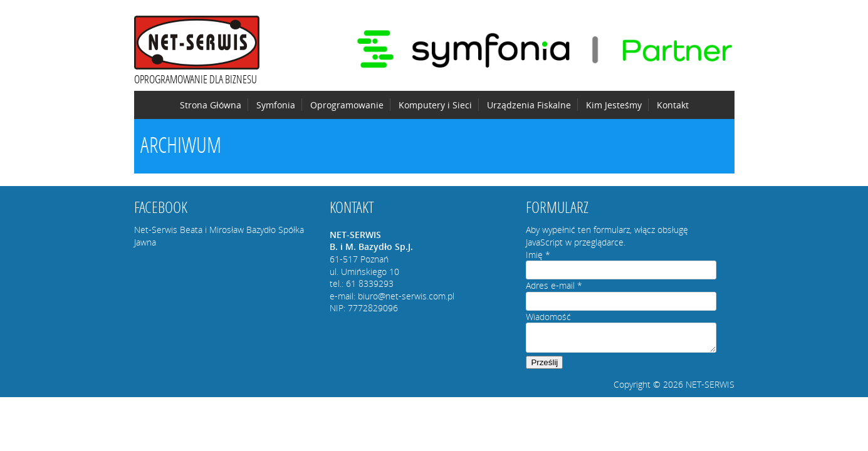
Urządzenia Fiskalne (529, 105)
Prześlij (544, 362)
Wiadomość (548, 317)
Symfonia (276, 105)
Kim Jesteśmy (614, 105)
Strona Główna (211, 105)
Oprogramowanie (347, 105)
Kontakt (673, 105)
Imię (538, 255)
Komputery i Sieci (435, 105)
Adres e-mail (554, 285)
